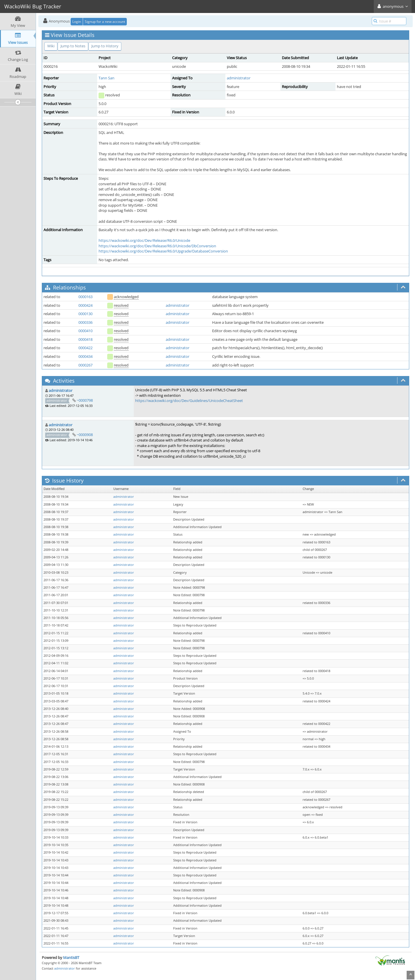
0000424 (85, 305)
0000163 (85, 297)
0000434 (85, 356)
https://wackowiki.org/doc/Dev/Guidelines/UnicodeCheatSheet (189, 401)
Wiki (51, 46)
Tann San (106, 78)
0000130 (85, 314)
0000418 (85, 339)
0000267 (85, 365)
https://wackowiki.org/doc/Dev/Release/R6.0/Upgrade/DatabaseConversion (163, 251)
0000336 (85, 322)
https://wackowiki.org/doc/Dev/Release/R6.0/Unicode (144, 240)
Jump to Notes (73, 46)
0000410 (85, 331)
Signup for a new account (105, 21)
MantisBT (71, 957)
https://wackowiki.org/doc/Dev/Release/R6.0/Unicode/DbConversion (157, 246)
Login (77, 21)
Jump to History (105, 46)
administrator (239, 78)
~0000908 (85, 435)
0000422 (85, 348)
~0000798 (85, 400)
